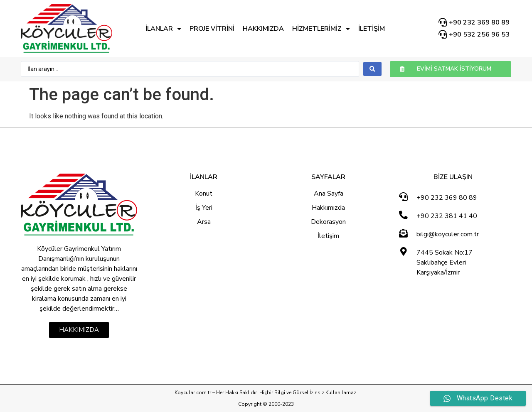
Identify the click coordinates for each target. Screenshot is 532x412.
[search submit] (372, 69)
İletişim (372, 29)
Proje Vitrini (212, 29)
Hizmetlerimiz (321, 29)
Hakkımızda (263, 29)
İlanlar (163, 29)
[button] (451, 69)
